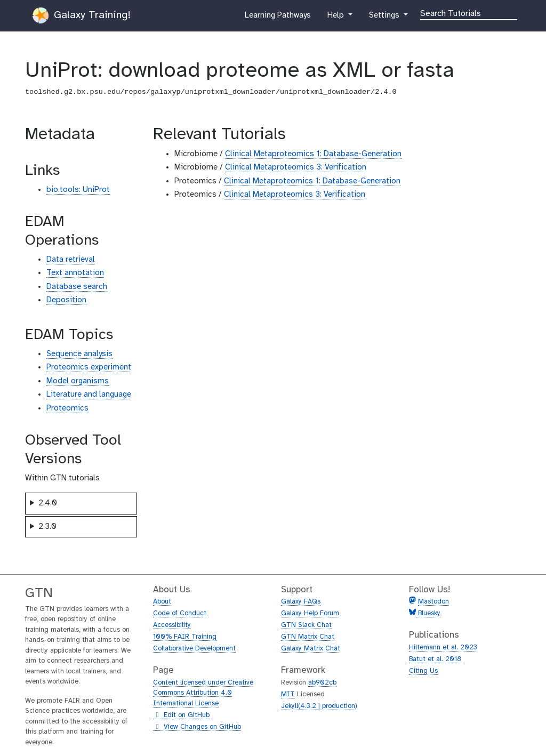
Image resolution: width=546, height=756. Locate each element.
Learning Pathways (278, 18)
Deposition (66, 300)
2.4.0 (48, 503)
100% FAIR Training (185, 637)
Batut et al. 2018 (435, 659)
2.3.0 (47, 527)
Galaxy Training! (82, 15)
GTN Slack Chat (306, 625)
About (162, 602)
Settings (385, 18)
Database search (77, 287)
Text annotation (75, 273)
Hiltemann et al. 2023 (443, 648)
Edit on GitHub (181, 715)
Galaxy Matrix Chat (311, 649)
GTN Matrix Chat (308, 637)
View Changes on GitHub (197, 727)
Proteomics (67, 408)
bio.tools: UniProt (78, 190)
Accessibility (172, 625)
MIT (288, 694)
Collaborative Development (194, 649)
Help (336, 18)
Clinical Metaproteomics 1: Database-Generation (313, 154)
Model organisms (78, 381)
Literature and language (89, 395)
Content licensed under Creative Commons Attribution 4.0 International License (203, 693)
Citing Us (423, 671)
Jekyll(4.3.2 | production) (319, 706)
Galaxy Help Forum (310, 613)
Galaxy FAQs (301, 602)
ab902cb (322, 683)
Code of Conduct (180, 613)
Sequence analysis (79, 354)
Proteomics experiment (89, 367)
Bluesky (428, 613)
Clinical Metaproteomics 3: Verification (296, 167)
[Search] (469, 13)
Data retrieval (71, 260)
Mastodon (433, 602)
